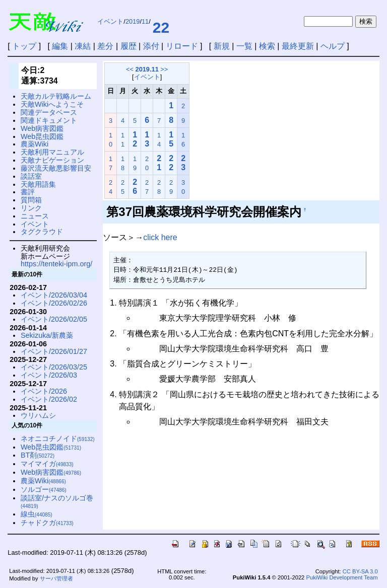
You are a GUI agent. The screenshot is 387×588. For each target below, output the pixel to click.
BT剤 (38, 455)
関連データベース (49, 112)
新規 (222, 46)
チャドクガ (47, 523)
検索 (267, 46)
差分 (105, 46)
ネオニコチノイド (58, 438)
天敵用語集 (38, 184)
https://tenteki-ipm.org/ (56, 264)
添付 (151, 46)
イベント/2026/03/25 (54, 367)
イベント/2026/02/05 (54, 319)
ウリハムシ (38, 415)
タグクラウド (42, 232)
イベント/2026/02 (49, 399)
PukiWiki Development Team (342, 577)
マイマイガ (47, 464)
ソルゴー (44, 489)
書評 (28, 192)
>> (164, 69)
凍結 (83, 46)
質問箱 (31, 200)
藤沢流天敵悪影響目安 (56, 168)
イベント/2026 (44, 391)
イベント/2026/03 (49, 375)
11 (145, 21)
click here (160, 237)
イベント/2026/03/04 (54, 295)
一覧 (244, 46)
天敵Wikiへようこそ (52, 104)
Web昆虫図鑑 (42, 136)
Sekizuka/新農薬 (47, 335)
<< (130, 69)
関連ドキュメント (49, 120)
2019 (133, 21)
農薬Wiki (35, 144)
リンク (31, 208)
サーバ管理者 (56, 578)
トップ (24, 46)
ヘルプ (333, 46)
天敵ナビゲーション (52, 160)
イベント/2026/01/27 (54, 351)
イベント (110, 21)
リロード (182, 46)
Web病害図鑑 (42, 128)
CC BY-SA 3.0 (360, 571)
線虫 (37, 514)
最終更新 (298, 46)
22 (161, 27)
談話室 (31, 176)
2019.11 (147, 69)
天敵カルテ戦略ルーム (56, 96)
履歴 (128, 46)
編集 (60, 46)
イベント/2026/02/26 (54, 303)
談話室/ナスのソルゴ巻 (57, 502)
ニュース (35, 216)
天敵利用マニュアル (52, 152)
